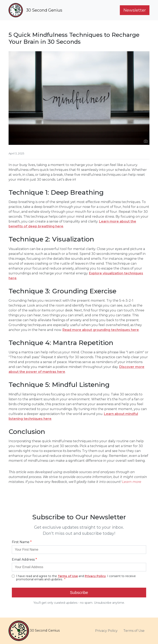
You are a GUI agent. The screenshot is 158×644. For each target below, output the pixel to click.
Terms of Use (134, 631)
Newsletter (135, 10)
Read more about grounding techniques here (101, 330)
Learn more (132, 482)
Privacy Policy (106, 631)
